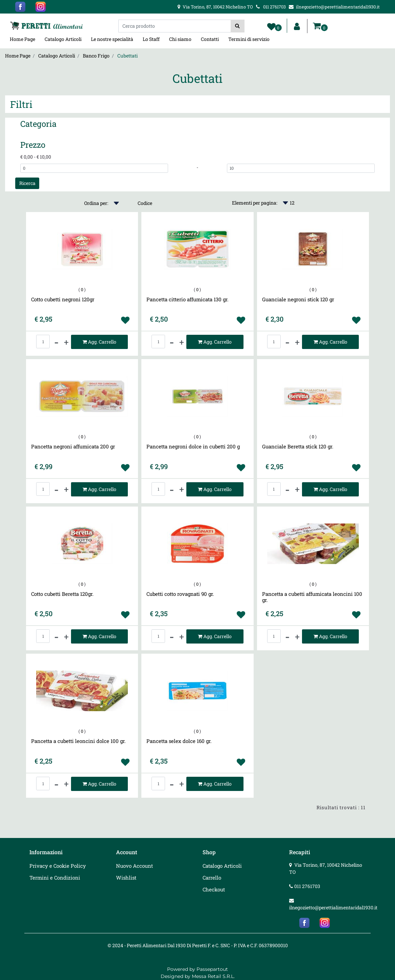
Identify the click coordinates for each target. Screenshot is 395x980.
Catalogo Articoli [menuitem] (63, 39)
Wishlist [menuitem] (126, 878)
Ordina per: (96, 203)
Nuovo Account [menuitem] (134, 866)
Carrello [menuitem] (212, 878)
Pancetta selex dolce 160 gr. (179, 741)
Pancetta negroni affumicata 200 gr (73, 447)
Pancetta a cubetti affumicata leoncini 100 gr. (312, 597)
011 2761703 (307, 886)
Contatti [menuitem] (210, 39)
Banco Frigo (96, 56)
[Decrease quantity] (56, 342)
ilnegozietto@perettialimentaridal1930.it (333, 907)
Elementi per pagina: (255, 203)
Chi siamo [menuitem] (180, 39)
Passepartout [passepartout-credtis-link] (212, 969)
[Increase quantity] (66, 342)
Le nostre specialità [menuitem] (112, 39)
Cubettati (127, 56)
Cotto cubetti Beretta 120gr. (62, 594)
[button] (238, 26)
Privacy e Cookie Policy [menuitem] (58, 866)
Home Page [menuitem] (22, 39)
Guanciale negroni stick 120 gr (298, 299)
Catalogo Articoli (57, 56)
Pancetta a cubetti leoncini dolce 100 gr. (78, 741)
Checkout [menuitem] (214, 889)
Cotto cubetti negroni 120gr (63, 299)
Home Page (18, 56)
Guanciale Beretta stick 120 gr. (298, 447)
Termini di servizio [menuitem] (249, 39)
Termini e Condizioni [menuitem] (55, 878)
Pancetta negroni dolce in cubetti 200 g (193, 447)
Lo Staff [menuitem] (151, 39)
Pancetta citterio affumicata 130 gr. (188, 299)
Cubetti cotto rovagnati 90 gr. (180, 594)
